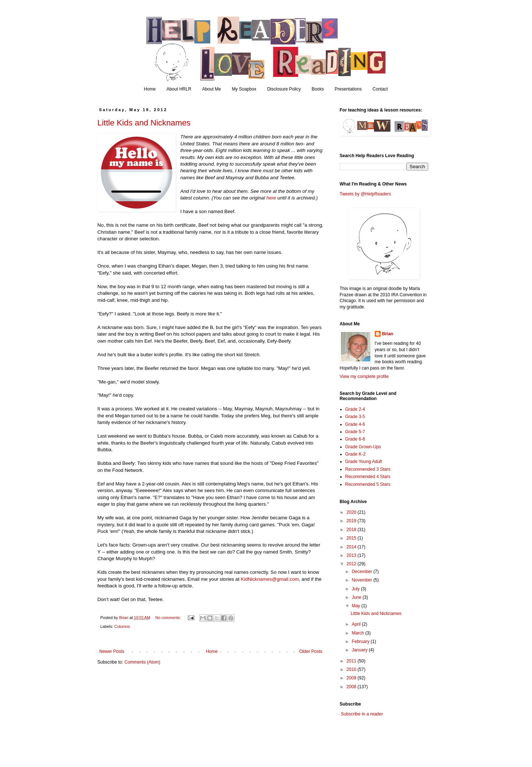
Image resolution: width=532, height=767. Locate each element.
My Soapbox (244, 89)
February (361, 641)
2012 (352, 564)
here (271, 198)
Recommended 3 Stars (368, 469)
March (358, 633)
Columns (122, 626)
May (356, 606)
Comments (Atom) (142, 662)
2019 (352, 521)
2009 (352, 678)
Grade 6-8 (355, 439)
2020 (352, 512)
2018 (352, 530)
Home (150, 89)
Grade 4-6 (355, 424)
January (360, 650)
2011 (352, 661)
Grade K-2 (355, 454)
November (362, 580)
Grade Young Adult (364, 462)
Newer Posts (112, 651)
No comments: (169, 618)
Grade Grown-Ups (363, 447)
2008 (352, 687)
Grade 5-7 (355, 432)
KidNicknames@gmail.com (270, 579)
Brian (388, 334)
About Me (212, 89)
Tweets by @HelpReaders (366, 194)
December (362, 572)
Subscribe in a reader (362, 714)
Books (318, 89)
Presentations (348, 89)
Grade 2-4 (355, 409)
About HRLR (179, 89)
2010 (352, 669)
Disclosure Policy (284, 89)
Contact (380, 89)
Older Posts (311, 651)
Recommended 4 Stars (368, 477)
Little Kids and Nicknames (144, 123)
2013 (352, 555)
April (357, 624)
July (356, 589)
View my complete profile (364, 377)
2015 (352, 538)
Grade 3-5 (355, 417)
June (357, 597)
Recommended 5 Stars (368, 484)
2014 (352, 547)
